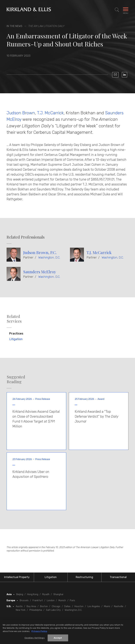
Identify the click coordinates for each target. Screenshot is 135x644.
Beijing (20, 594)
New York (21, 610)
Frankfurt (38, 600)
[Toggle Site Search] (117, 10)
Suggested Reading (16, 379)
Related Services (14, 319)
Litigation (16, 339)
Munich (62, 600)
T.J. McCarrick (50, 113)
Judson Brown (21, 113)
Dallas (67, 606)
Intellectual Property (17, 577)
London (51, 600)
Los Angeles (94, 606)
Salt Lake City (53, 610)
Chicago (56, 606)
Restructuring (84, 577)
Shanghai (58, 594)
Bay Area (31, 606)
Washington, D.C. (49, 258)
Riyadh (46, 594)
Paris (72, 600)
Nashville (119, 606)
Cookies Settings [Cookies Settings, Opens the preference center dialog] (35, 638)
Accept (58, 638)
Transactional (118, 577)
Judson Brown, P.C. (40, 252)
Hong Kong (33, 594)
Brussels (24, 600)
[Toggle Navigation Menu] (126, 10)
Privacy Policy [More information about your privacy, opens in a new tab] (39, 631)
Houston (79, 606)
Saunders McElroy (40, 272)
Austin (19, 606)
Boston (44, 606)
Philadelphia (36, 610)
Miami (107, 606)
